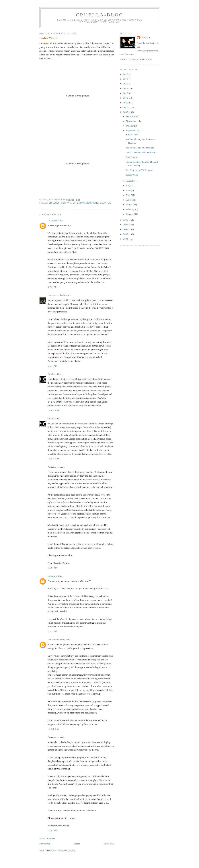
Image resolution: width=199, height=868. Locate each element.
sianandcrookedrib (56, 640)
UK (109, 203)
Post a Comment (47, 838)
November (131, 121)
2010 (126, 107)
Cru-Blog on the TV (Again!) (139, 170)
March (129, 205)
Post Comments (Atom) (64, 850)
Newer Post (45, 844)
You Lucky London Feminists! (140, 148)
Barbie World (48, 38)
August (130, 181)
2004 (126, 239)
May (129, 195)
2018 (126, 79)
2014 (126, 88)
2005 (126, 234)
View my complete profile (135, 60)
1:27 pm (52, 631)
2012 (126, 98)
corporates (69, 203)
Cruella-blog (100, 15)
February (131, 209)
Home (77, 844)
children (54, 203)
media (103, 203)
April (129, 200)
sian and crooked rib (57, 295)
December (131, 116)
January (130, 214)
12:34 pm (53, 729)
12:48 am (53, 410)
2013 (126, 93)
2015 (126, 84)
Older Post (109, 844)
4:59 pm (52, 287)
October (130, 126)
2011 (126, 103)
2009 (126, 112)
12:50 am (53, 459)
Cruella (51, 374)
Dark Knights (132, 157)
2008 (126, 220)
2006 (126, 229)
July (128, 186)
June (129, 190)
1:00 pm (52, 568)
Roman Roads (132, 135)
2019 (126, 74)
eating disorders (88, 203)
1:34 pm (52, 830)
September (131, 131)
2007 (126, 225)
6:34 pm (52, 366)
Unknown (52, 220)
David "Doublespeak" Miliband (140, 152)
